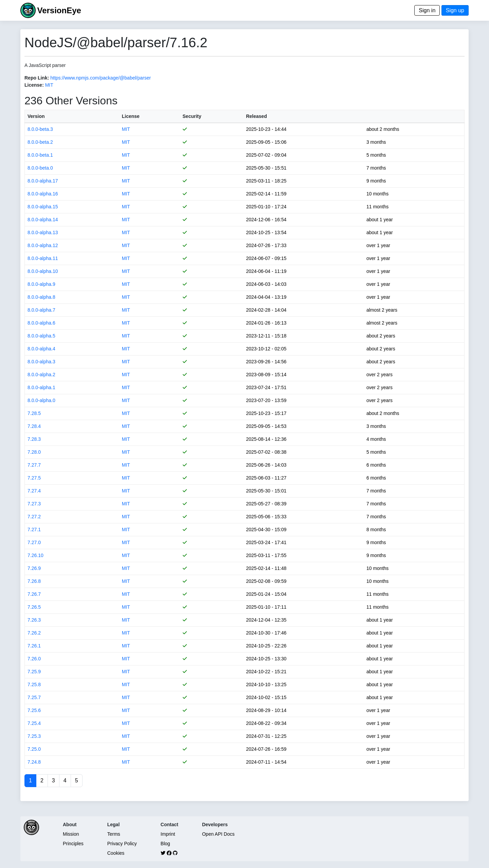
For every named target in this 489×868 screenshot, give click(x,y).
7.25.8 (34, 684)
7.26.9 (34, 568)
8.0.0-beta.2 (40, 142)
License (131, 116)
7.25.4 (34, 723)
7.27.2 (34, 517)
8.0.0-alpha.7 (41, 310)
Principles (73, 844)
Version (36, 116)
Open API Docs (218, 834)
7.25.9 (34, 672)
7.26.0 (34, 659)
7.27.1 (34, 530)
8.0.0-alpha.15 (43, 207)
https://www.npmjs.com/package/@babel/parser (101, 78)
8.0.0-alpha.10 (43, 271)
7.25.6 (34, 710)
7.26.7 (34, 594)
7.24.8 (34, 762)
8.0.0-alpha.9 (41, 284)
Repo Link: (37, 78)
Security (192, 116)
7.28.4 (34, 426)
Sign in (427, 10)
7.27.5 (34, 478)
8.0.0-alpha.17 (43, 181)
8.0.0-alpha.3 (41, 362)
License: (34, 85)
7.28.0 (34, 452)
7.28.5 (34, 413)
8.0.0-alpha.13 (43, 232)
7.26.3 (34, 620)
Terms (114, 834)
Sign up (455, 10)
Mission (71, 834)
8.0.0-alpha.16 (43, 194)
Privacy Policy (122, 844)
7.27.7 (34, 465)
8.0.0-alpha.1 (41, 387)
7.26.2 (34, 633)
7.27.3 (34, 504)
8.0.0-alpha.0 (41, 400)
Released (256, 116)
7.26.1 (34, 646)
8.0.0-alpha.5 (41, 336)
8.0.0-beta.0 (40, 168)
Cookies (116, 853)
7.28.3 (34, 439)
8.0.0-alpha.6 (41, 323)
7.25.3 (34, 736)
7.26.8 (34, 581)
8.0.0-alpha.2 (41, 375)
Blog (165, 844)
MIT (49, 85)
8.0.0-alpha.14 (43, 220)
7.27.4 (34, 491)
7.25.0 (34, 749)
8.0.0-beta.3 (40, 129)
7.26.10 (35, 555)
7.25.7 (34, 697)
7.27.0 (34, 542)
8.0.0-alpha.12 (43, 245)
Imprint (168, 834)
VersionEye (59, 10)
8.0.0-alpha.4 (41, 349)
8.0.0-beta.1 (40, 155)
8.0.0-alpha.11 (43, 258)
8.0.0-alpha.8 (41, 297)
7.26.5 (34, 607)
